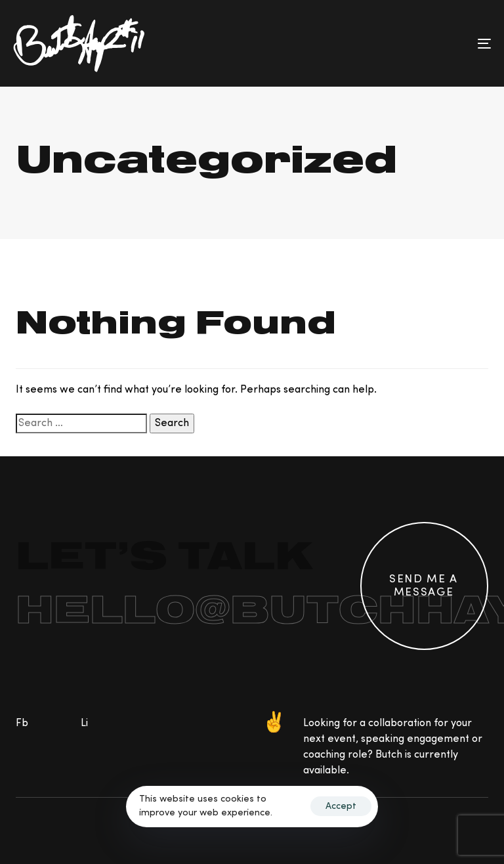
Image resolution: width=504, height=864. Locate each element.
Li (84, 724)
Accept (341, 806)
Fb (22, 724)
